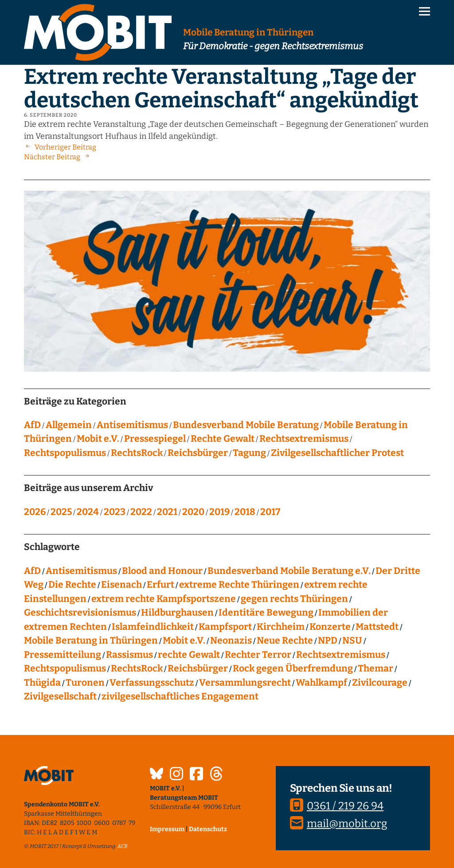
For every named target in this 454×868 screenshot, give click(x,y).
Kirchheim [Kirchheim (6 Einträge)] (281, 627)
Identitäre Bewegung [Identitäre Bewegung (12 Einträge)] (266, 613)
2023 (115, 512)
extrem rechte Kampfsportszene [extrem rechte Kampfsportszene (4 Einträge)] (164, 599)
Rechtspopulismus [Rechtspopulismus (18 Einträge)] (65, 668)
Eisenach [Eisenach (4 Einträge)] (121, 585)
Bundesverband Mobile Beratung (246, 425)
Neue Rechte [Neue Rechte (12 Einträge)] (285, 640)
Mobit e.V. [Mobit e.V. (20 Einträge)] (184, 640)
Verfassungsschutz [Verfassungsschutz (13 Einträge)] (152, 683)
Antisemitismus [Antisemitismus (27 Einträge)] (81, 571)
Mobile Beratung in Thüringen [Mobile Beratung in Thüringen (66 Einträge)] (91, 640)
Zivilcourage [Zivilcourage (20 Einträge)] (380, 683)
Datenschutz (208, 829)
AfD (32, 425)
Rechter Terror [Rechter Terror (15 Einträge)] (258, 655)
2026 (35, 512)
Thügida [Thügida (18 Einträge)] (42, 683)
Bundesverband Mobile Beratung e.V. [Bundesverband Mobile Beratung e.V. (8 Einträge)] (289, 571)
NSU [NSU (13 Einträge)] (352, 640)
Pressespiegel (155, 439)
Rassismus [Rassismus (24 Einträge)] (129, 655)
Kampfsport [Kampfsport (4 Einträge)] (225, 627)
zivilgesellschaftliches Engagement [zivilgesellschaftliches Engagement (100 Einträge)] (180, 696)
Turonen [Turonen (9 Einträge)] (85, 683)
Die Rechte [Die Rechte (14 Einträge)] (72, 585)
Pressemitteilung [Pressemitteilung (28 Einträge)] (63, 655)
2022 (141, 512)
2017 (270, 512)
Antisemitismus (132, 425)
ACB (123, 846)
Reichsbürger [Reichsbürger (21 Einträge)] (198, 668)
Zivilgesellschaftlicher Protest (337, 453)
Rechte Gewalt (223, 439)
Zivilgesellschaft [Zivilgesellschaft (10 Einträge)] (60, 696)
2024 (88, 512)
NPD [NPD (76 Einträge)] (328, 640)
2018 (245, 512)
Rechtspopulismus (65, 453)
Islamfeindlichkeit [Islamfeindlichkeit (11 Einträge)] (153, 627)
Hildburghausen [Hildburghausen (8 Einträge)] (177, 613)
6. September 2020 (51, 115)
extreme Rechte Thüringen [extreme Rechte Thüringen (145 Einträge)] (239, 585)
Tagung (249, 453)
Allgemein (69, 425)
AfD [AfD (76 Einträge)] (32, 571)
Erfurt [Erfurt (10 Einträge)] (160, 585)
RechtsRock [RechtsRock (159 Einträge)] (137, 668)
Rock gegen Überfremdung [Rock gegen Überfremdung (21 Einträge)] (293, 668)
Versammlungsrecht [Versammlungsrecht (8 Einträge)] (245, 683)
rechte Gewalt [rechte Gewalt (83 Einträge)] (189, 655)
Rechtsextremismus (304, 439)
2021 (167, 512)
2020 (193, 512)
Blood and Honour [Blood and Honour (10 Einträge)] (162, 571)
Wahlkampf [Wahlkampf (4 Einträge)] (321, 683)
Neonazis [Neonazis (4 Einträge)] (231, 640)
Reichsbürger (198, 453)
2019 (219, 512)
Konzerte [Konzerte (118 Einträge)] (330, 627)
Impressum (167, 829)
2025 (61, 512)
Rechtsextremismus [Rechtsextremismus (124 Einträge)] (341, 655)
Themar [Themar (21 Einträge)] (376, 668)
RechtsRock (137, 453)
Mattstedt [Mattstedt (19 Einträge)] (377, 627)
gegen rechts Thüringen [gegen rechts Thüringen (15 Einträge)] (294, 599)
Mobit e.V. (98, 439)
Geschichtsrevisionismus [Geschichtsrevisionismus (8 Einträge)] (80, 613)
